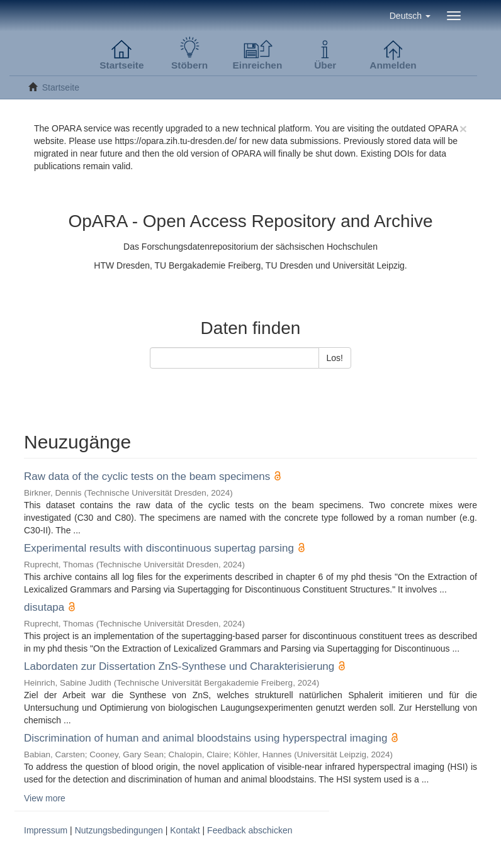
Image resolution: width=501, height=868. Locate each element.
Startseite (61, 87)
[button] (410, 16)
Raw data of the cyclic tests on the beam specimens (147, 476)
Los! (335, 358)
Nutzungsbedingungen (119, 830)
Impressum (46, 830)
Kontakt (185, 830)
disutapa (44, 607)
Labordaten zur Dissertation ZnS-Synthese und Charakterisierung (179, 666)
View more (45, 798)
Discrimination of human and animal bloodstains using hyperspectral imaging (205, 738)
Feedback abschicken (250, 830)
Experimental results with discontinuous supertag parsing (159, 548)
